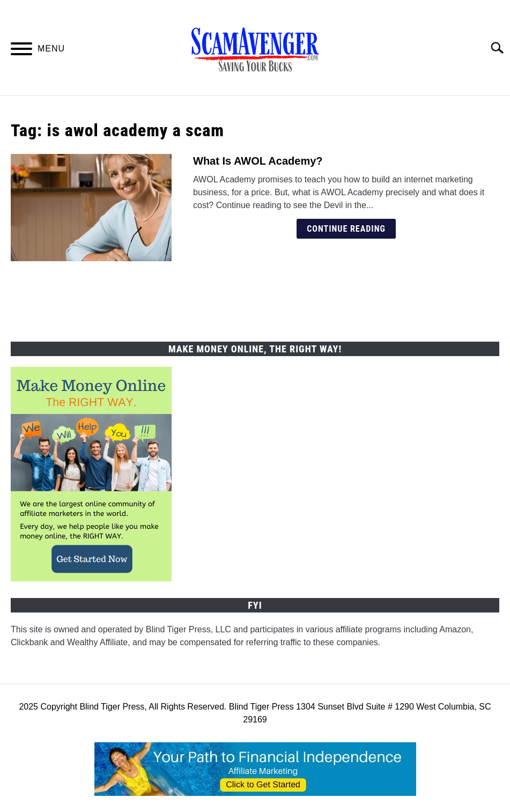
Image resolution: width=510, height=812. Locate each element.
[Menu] (21, 51)
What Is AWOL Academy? (258, 161)
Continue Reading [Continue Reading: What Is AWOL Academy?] (346, 229)
